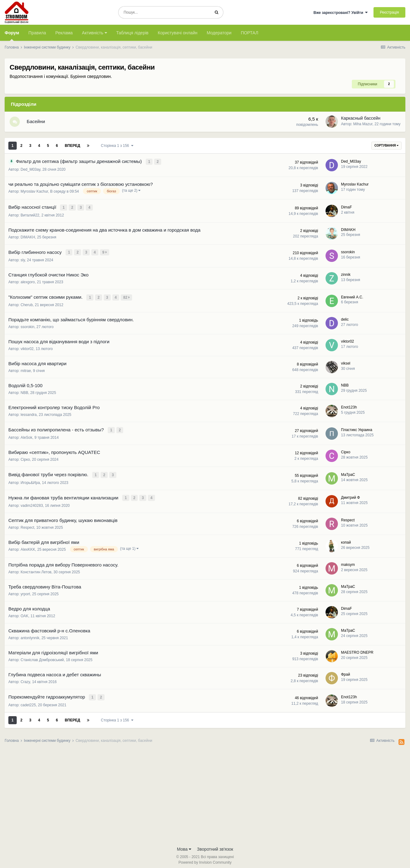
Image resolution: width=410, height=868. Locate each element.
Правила (37, 33)
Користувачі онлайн (178, 33)
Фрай (345, 672)
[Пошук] (164, 12)
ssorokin (348, 253)
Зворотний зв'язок (215, 846)
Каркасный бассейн (361, 119)
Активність (95, 33)
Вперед (72, 148)
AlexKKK (28, 547)
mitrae (26, 370)
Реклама (64, 33)
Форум (12, 36)
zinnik (346, 275)
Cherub (27, 305)
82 (127, 297)
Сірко (25, 459)
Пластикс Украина (357, 429)
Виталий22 (30, 216)
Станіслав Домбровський (42, 657)
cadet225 (28, 702)
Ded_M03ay (31, 171)
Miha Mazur (363, 125)
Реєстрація (389, 12)
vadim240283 (32, 503)
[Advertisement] (205, 793)
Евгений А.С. (352, 297)
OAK (25, 614)
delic (345, 319)
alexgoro (28, 282)
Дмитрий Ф (350, 495)
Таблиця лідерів (132, 33)
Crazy (25, 679)
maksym (348, 562)
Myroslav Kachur (35, 193)
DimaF (346, 208)
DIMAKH (28, 238)
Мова (184, 846)
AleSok (27, 437)
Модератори (219, 33)
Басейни (38, 123)
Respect (28, 525)
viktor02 (27, 348)
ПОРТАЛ (250, 33)
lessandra (29, 414)
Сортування (386, 148)
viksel (346, 363)
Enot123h (349, 407)
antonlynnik (30, 635)
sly (23, 260)
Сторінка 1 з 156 (117, 148)
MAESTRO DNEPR (357, 650)
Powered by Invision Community (205, 859)
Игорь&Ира (30, 481)
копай (346, 540)
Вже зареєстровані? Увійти (341, 13)
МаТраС (348, 473)
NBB (25, 392)
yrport (26, 592)
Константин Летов (36, 570)
